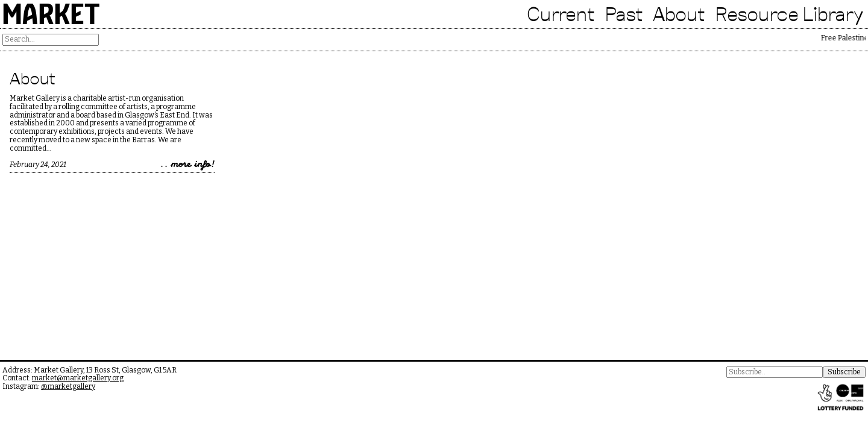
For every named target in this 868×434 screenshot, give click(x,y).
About (679, 14)
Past (624, 14)
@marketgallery (68, 386)
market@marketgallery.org (78, 378)
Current (561, 14)
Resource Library (789, 14)
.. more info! (187, 165)
